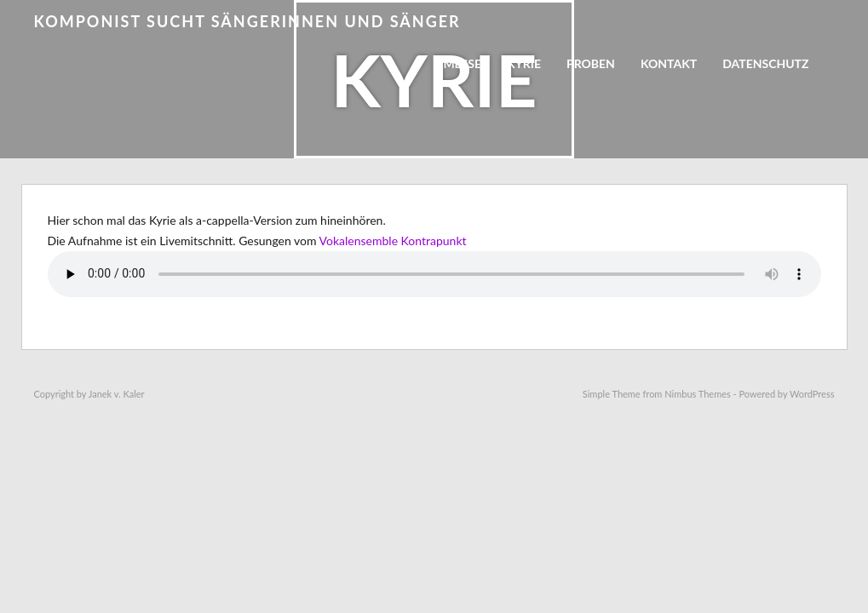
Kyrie (524, 63)
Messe (462, 63)
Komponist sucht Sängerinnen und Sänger (247, 21)
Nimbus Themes (698, 394)
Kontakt (669, 63)
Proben (591, 63)
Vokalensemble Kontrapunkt (393, 241)
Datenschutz (765, 63)
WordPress (812, 394)
